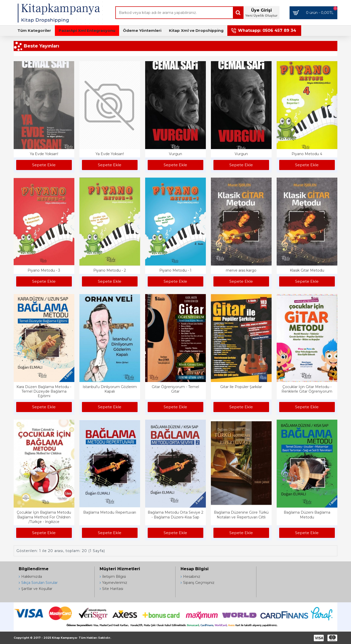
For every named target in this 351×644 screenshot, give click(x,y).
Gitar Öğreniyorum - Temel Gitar (175, 389)
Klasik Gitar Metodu (307, 270)
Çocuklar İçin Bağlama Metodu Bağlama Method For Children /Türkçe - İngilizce (44, 517)
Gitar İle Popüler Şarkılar (241, 387)
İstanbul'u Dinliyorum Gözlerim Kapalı (110, 389)
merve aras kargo (241, 270)
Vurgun (175, 154)
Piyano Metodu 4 (307, 154)
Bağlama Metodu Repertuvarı (110, 512)
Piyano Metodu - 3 (44, 270)
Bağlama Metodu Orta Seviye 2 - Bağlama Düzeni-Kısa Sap (175, 515)
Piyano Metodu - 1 (175, 270)
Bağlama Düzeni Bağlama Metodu (307, 515)
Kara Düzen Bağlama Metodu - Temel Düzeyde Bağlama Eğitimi (44, 391)
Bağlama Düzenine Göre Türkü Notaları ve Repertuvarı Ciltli (241, 515)
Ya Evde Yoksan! (44, 154)
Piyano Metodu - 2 (110, 270)
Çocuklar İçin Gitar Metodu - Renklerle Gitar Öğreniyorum (307, 389)
